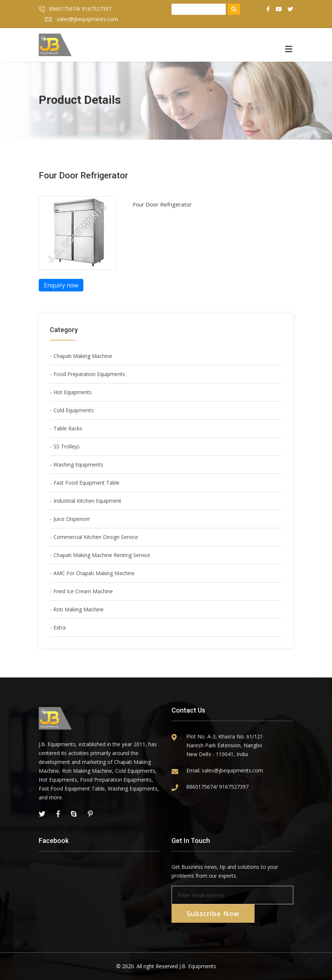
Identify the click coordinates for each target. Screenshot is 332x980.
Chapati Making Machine (83, 356)
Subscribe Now (213, 914)
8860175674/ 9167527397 (75, 9)
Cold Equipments (74, 410)
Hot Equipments (73, 392)
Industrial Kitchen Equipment (87, 501)
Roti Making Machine (79, 609)
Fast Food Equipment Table (87, 483)
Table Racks (68, 428)
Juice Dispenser (72, 519)
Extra (60, 627)
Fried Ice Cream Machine (83, 591)
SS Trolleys (67, 446)
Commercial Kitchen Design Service (96, 537)
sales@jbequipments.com (82, 19)
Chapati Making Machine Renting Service (102, 555)
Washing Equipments (78, 465)
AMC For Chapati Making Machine (94, 573)
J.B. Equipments (198, 966)
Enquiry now (61, 285)
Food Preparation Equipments (89, 374)
